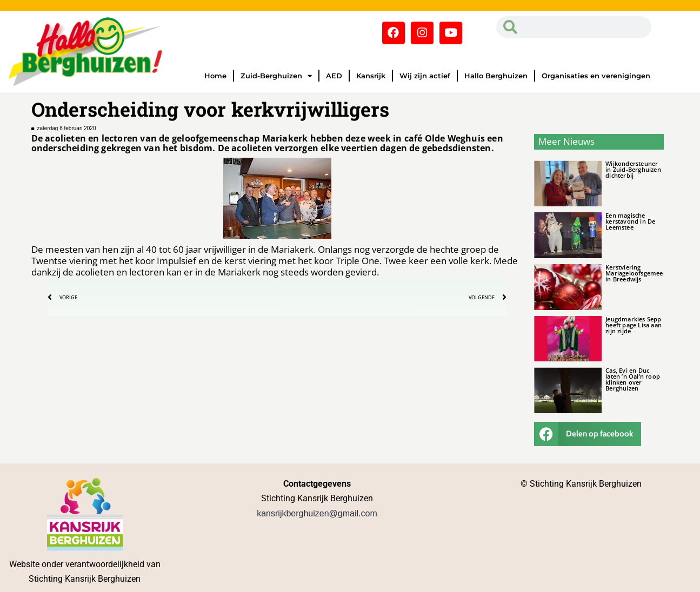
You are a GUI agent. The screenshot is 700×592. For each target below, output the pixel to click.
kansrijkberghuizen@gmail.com (317, 513)
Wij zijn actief (425, 76)
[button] (588, 434)
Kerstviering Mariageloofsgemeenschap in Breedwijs (645, 273)
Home (215, 76)
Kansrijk (371, 76)
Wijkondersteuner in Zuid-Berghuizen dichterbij (633, 169)
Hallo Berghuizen (496, 76)
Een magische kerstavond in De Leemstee (630, 221)
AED (334, 76)
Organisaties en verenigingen (596, 76)
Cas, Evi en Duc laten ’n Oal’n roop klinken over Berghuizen (633, 379)
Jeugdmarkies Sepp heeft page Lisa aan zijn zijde (634, 325)
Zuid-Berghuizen (276, 76)
